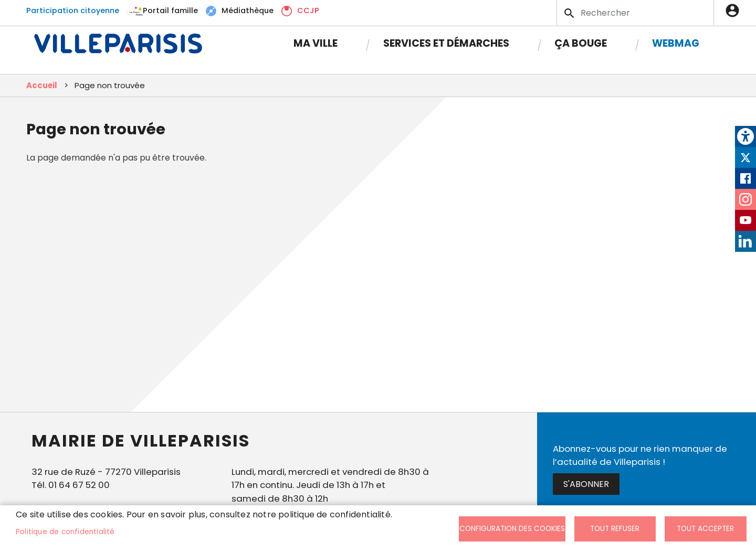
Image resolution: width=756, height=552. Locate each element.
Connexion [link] (735, 10)
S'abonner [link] (586, 484)
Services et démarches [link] (446, 43)
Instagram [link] (745, 199)
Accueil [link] (42, 85)
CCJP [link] (308, 10)
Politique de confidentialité (65, 532)
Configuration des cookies (512, 529)
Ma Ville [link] (316, 43)
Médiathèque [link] (248, 10)
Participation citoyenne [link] (73, 10)
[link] (745, 136)
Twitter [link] (745, 157)
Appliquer (570, 13)
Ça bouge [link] (581, 43)
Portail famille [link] (170, 10)
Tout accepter (705, 529)
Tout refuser (615, 529)
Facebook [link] (745, 178)
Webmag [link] (676, 43)
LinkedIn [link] (745, 241)
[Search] (635, 13)
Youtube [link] (745, 220)
